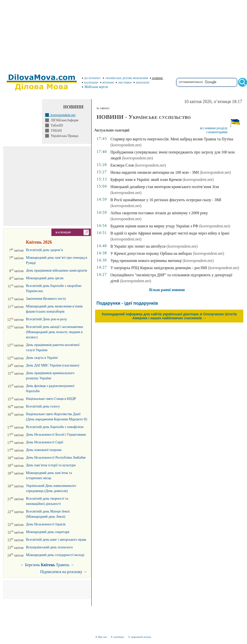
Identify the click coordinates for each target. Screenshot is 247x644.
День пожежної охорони (44, 450)
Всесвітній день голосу (43, 406)
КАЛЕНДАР (90, 83)
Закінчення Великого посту (46, 299)
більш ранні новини (167, 290)
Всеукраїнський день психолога (49, 547)
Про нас (102, 637)
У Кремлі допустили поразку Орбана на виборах (151, 253)
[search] (207, 82)
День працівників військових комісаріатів (57, 270)
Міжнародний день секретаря (48, 532)
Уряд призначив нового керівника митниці (146, 261)
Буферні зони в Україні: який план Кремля (146, 180)
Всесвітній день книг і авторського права (56, 540)
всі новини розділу (214, 128)
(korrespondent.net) (126, 145)
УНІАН (55, 131)
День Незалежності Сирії (45, 442)
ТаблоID (56, 125)
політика (118, 637)
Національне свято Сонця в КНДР (51, 399)
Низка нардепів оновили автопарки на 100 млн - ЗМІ (155, 172)
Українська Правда (64, 136)
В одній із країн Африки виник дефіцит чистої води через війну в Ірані (170, 233)
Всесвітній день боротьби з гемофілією (55, 427)
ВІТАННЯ (107, 83)
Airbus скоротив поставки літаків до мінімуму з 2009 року (159, 213)
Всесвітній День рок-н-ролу (46, 319)
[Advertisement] (123, 35)
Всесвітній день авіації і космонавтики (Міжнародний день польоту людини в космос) (54, 332)
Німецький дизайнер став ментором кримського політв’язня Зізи (165, 187)
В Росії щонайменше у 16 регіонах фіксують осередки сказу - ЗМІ (166, 200)
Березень (32, 565)
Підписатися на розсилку (64, 572)
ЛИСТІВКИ (124, 83)
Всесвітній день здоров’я (44, 250)
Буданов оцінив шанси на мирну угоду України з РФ (154, 226)
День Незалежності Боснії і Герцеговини (56, 435)
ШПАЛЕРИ (142, 83)
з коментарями (217, 132)
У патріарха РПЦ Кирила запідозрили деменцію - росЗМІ (159, 268)
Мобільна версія (95, 87)
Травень (63, 565)
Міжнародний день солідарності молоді (55, 555)
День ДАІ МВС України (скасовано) (53, 365)
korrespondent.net (62, 115)
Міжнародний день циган (45, 278)
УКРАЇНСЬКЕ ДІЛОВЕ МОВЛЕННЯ (125, 78)
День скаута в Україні (42, 358)
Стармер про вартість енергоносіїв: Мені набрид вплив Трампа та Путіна (172, 139)
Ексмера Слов (122, 165)
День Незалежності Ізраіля (46, 524)
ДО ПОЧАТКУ (92, 78)
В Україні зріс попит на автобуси (138, 246)
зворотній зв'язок (140, 637)
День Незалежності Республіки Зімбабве (56, 458)
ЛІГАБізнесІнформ (64, 120)
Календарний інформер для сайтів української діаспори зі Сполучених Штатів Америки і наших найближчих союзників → (169, 316)
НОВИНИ (156, 78)
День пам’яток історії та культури (51, 465)
